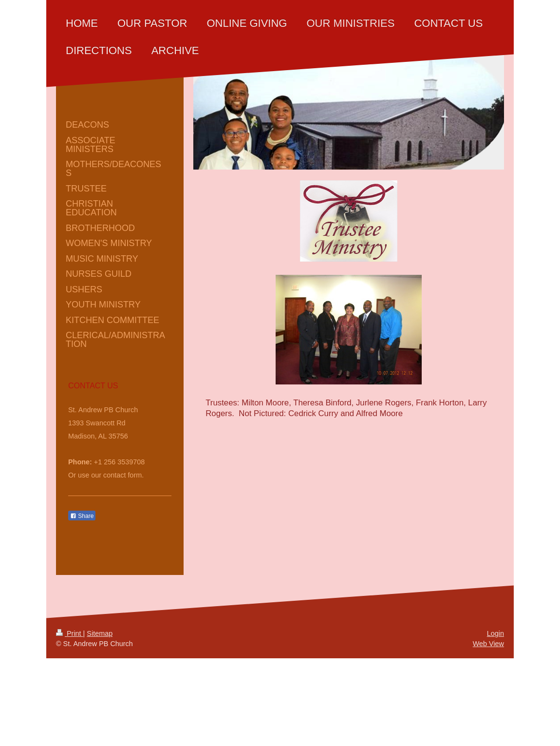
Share (82, 516)
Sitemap (100, 633)
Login (495, 633)
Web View (488, 644)
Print (70, 633)
